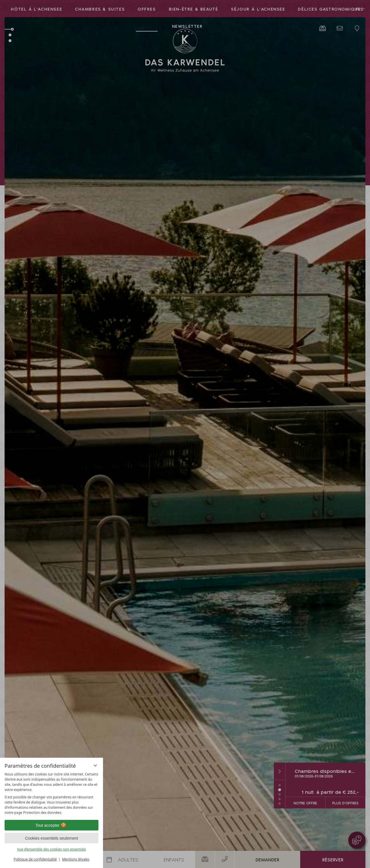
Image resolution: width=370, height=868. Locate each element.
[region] (52, 794)
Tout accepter (52, 825)
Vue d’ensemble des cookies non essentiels (52, 849)
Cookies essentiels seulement (51, 838)
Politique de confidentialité (35, 859)
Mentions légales (76, 859)
